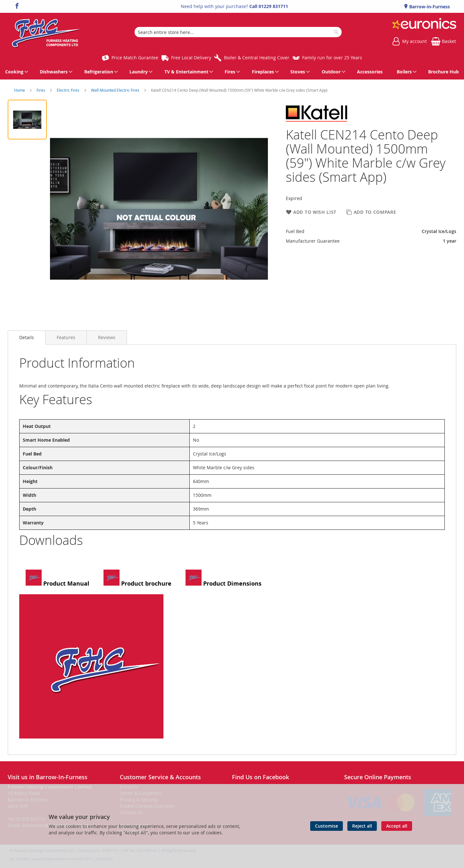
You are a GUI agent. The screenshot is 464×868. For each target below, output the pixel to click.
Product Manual (58, 579)
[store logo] (46, 32)
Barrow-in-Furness (429, 7)
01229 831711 (273, 6)
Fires (41, 90)
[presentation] (27, 338)
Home (20, 90)
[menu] (232, 72)
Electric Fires (69, 90)
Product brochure (137, 579)
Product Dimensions (224, 579)
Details (27, 337)
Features (66, 337)
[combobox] (238, 32)
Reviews (107, 337)
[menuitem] (16, 72)
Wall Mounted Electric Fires (116, 90)
